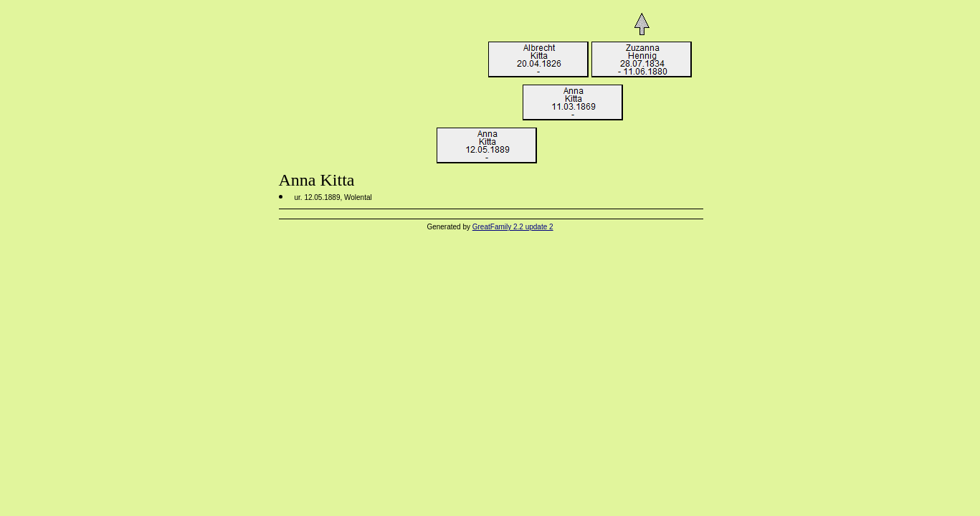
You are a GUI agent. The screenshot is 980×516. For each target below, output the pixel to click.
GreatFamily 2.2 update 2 (513, 227)
